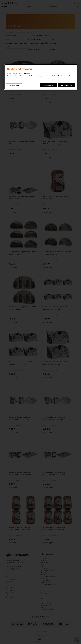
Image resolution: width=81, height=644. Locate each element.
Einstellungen (14, 85)
